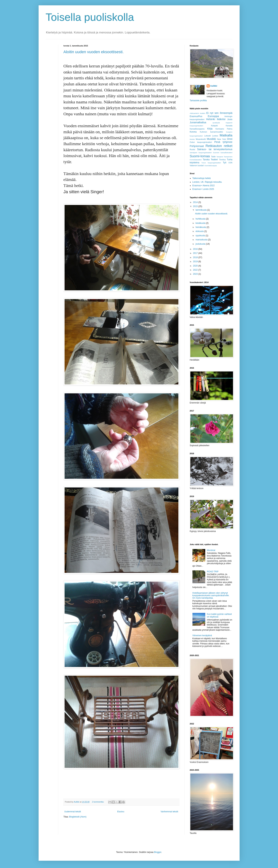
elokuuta (200, 231)
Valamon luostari (197, 165)
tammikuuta (201, 210)
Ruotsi (193, 149)
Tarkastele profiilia (198, 101)
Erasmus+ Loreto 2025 (203, 189)
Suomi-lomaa (200, 156)
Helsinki (211, 119)
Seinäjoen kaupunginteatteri (201, 153)
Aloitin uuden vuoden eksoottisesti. (94, 52)
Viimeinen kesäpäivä (202, 635)
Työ (225, 163)
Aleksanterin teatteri (198, 113)
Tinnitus (222, 160)
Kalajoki (214, 126)
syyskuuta (201, 236)
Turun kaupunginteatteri (211, 163)
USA (230, 163)
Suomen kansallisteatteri (223, 153)
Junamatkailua (198, 122)
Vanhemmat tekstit (169, 812)
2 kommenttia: (98, 802)
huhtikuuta (201, 219)
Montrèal (211, 550)
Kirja (210, 129)
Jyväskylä (216, 123)
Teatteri (214, 160)
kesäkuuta (201, 223)
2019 (196, 262)
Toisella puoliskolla (90, 17)
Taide (213, 157)
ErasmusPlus (196, 116)
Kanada (229, 126)
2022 (196, 270)
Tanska (206, 160)
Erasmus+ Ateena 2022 (204, 186)
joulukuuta (201, 244)
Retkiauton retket (219, 146)
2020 (196, 266)
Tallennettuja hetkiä (202, 178)
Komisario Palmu (224, 129)
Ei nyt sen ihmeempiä (219, 113)
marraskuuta (202, 240)
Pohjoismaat (197, 146)
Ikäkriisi (221, 119)
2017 (196, 253)
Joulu (230, 119)
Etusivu (121, 812)
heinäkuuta (201, 227)
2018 (196, 257)
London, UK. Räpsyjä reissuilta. (207, 182)
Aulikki (214, 86)
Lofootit (207, 136)
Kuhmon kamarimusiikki (211, 132)
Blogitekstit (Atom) (78, 817)
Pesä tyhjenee (223, 142)
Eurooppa (213, 116)
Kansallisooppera (197, 129)
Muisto (192, 139)
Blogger (158, 852)
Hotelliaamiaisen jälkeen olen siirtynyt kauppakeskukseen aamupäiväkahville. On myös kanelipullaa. (211, 596)
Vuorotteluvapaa (211, 166)
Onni (230, 139)
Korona (193, 132)
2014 (196, 202)
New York (222, 139)
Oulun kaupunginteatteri (201, 142)
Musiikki (211, 139)
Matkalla (226, 135)
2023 (196, 274)
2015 (196, 206)
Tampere (220, 157)
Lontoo (215, 136)
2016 (196, 249)
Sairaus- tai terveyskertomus (215, 149)
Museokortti (201, 139)
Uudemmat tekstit (73, 812)
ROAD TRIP (213, 572)
